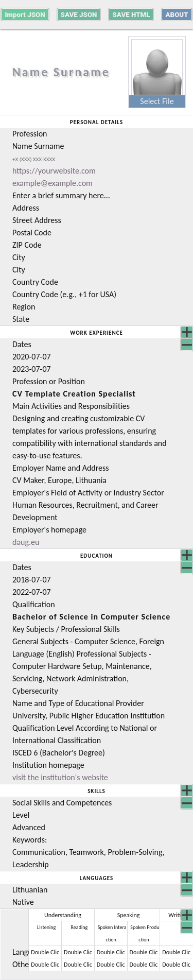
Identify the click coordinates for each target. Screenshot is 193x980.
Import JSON (25, 15)
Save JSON (79, 15)
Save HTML (131, 15)
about (177, 15)
